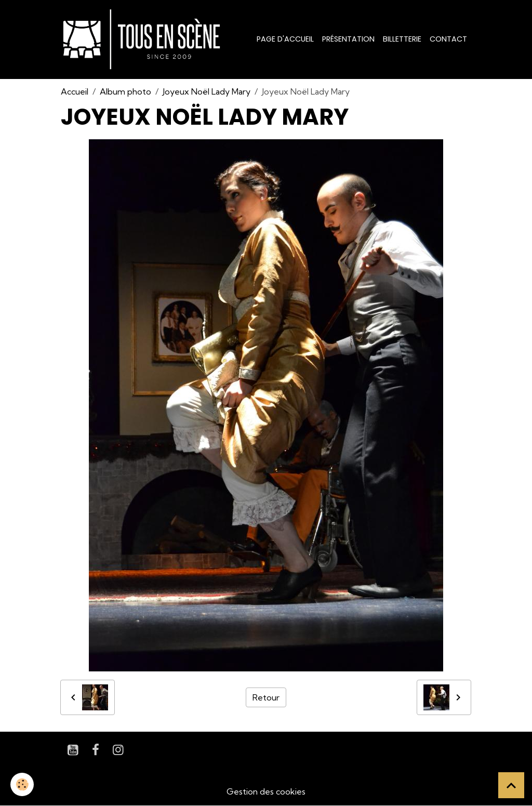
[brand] (144, 39)
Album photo (125, 91)
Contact (448, 39)
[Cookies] (22, 784)
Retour (266, 697)
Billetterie (402, 39)
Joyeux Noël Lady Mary (207, 91)
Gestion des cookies (266, 791)
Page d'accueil (285, 39)
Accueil (75, 91)
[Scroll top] (511, 785)
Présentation (348, 39)
